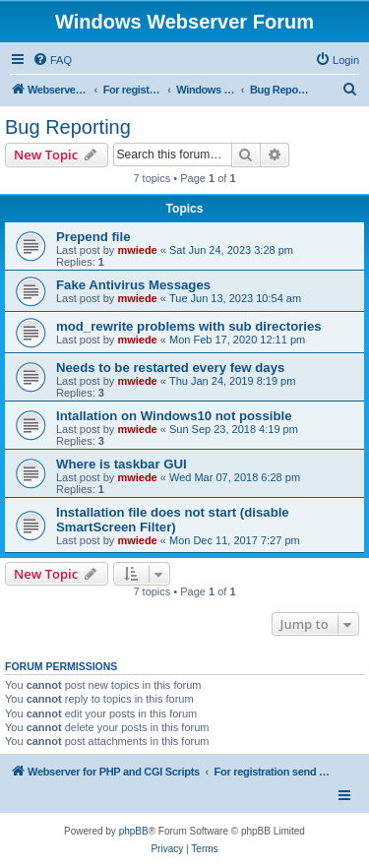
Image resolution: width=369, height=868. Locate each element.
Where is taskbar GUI (122, 464)
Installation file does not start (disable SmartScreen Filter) (173, 520)
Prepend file (93, 237)
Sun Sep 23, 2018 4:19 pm (234, 429)
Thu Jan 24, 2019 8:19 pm (232, 381)
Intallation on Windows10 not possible (174, 416)
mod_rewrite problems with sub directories (189, 326)
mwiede (137, 250)
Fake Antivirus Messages (133, 285)
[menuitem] (52, 60)
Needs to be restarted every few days (170, 368)
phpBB (134, 831)
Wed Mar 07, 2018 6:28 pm (235, 477)
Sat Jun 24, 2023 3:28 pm (231, 250)
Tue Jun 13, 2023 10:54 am (235, 298)
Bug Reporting (68, 127)
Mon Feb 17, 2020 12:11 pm (237, 340)
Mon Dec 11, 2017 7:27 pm (235, 540)
